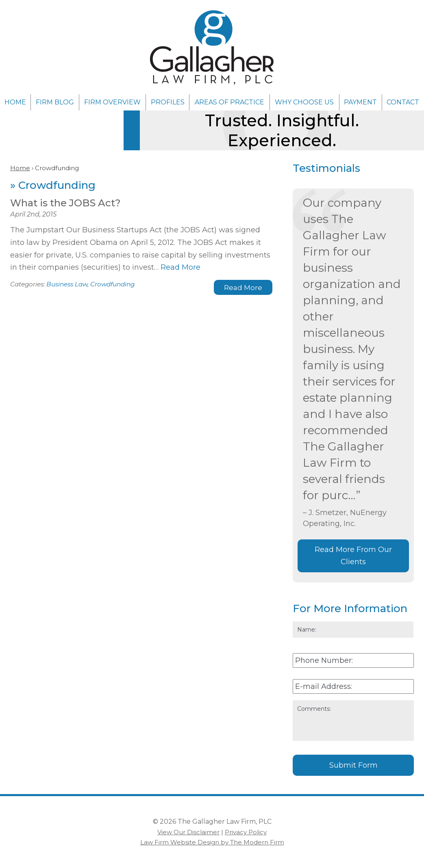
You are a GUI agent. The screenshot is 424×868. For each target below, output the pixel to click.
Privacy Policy (246, 832)
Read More (180, 267)
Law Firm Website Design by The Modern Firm (212, 842)
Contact (403, 102)
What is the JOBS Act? (65, 203)
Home (15, 102)
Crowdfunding (112, 284)
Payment (360, 102)
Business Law (67, 284)
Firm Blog (55, 102)
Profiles (168, 102)
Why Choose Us (304, 102)
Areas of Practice (229, 102)
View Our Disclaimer (188, 832)
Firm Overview (112, 102)
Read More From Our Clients (353, 556)
